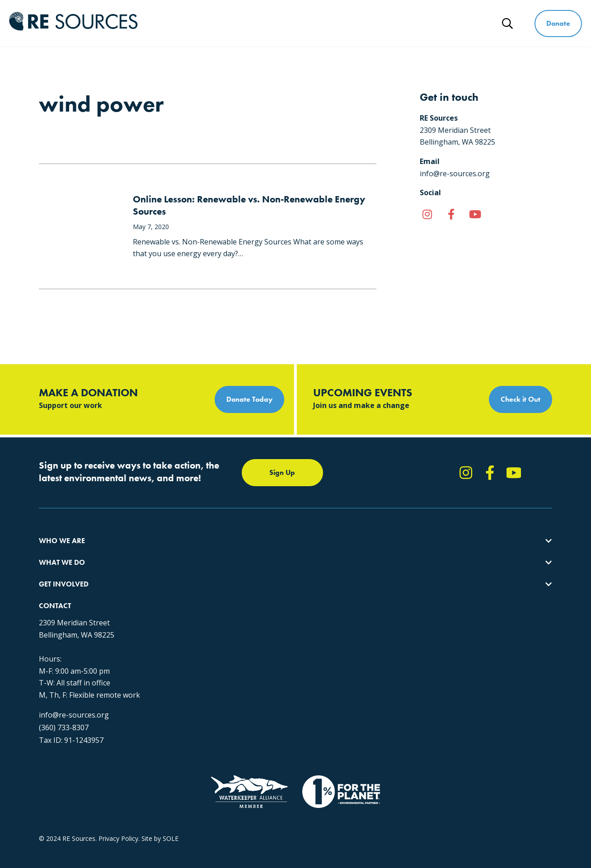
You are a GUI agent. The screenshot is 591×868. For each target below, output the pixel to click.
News (471, 23)
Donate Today (249, 399)
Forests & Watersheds (187, 601)
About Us (52, 552)
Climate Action (176, 569)
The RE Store (174, 617)
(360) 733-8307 (438, 655)
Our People (55, 585)
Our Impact (55, 569)
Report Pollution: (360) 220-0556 (328, 569)
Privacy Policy (118, 788)
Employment (57, 601)
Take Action (298, 552)
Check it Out (521, 399)
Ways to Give (412, 23)
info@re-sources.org (448, 643)
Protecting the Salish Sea (191, 552)
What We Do (272, 23)
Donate (558, 23)
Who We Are (203, 23)
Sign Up (282, 472)
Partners (51, 617)
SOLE (171, 788)
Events (291, 601)
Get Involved (341, 23)
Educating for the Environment (199, 585)
